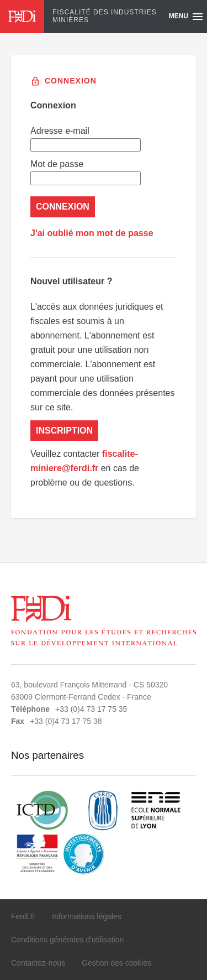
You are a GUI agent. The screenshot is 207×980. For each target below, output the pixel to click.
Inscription (64, 431)
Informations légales (86, 916)
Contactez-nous (38, 963)
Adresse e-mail (86, 139)
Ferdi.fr (23, 916)
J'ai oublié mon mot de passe (92, 233)
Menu (187, 17)
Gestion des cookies (116, 963)
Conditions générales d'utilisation (67, 940)
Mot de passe (86, 172)
